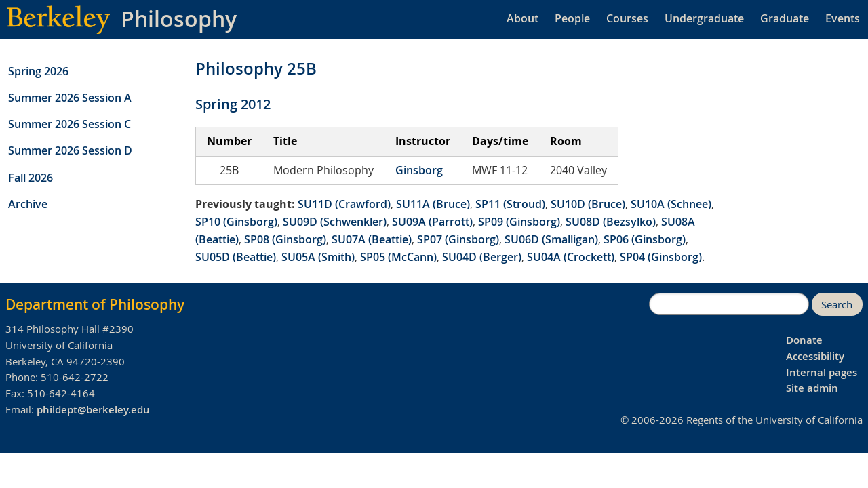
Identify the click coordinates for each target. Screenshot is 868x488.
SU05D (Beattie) (236, 257)
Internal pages (822, 372)
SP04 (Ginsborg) (661, 257)
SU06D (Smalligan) (551, 239)
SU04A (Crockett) (571, 257)
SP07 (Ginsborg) (458, 239)
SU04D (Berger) (482, 257)
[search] (729, 304)
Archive (28, 204)
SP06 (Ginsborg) (645, 239)
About (522, 18)
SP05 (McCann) (398, 257)
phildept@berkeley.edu (93, 410)
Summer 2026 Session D (70, 150)
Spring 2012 (233, 104)
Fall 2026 (31, 178)
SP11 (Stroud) (510, 204)
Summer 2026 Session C (70, 124)
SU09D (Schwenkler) (335, 222)
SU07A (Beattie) (372, 239)
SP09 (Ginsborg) (519, 222)
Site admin (812, 388)
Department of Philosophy (95, 304)
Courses (627, 18)
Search (837, 305)
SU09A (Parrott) (432, 222)
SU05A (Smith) (318, 257)
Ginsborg (419, 170)
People (572, 18)
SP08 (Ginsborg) (285, 239)
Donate (804, 340)
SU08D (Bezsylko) (611, 222)
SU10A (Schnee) (671, 204)
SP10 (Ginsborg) (236, 222)
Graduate (785, 18)
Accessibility (815, 356)
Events (843, 18)
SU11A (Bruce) (433, 204)
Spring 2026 (38, 71)
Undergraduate (704, 18)
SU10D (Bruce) (588, 204)
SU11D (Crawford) (344, 204)
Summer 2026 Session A (70, 98)
